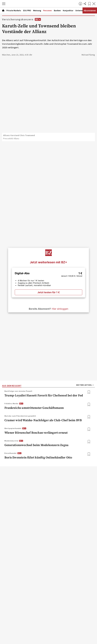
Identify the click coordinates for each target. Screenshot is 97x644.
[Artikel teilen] (85, 4)
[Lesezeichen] (89, 4)
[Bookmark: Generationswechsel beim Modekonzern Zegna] (89, 442)
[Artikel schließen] (94, 4)
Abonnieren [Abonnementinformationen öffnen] (90, 10)
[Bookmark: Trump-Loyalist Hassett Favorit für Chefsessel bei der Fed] (89, 392)
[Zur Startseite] (43, 4)
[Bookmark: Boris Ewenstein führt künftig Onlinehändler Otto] (89, 454)
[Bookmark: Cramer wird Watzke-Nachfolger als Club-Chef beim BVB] (89, 417)
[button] (4, 4)
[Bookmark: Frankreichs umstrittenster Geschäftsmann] (89, 405)
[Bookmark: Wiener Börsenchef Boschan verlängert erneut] (89, 429)
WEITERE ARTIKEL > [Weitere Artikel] (85, 385)
